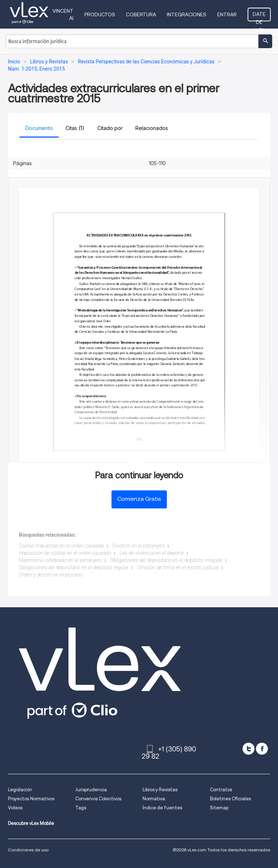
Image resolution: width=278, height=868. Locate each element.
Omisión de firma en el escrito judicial (178, 567)
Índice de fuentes (162, 808)
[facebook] (262, 749)
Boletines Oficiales (230, 799)
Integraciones (187, 14)
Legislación (20, 790)
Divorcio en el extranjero (139, 546)
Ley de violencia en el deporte (152, 553)
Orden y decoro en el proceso (51, 575)
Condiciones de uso (28, 850)
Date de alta (259, 16)
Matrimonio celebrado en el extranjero (60, 560)
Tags (81, 808)
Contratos (221, 790)
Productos (100, 14)
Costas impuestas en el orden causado (61, 546)
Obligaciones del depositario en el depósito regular (74, 567)
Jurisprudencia (91, 790)
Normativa (154, 799)
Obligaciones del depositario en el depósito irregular (166, 560)
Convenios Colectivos (98, 799)
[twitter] (248, 749)
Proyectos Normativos (31, 799)
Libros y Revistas (160, 790)
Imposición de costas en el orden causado (65, 553)
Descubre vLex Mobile (31, 823)
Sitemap (219, 808)
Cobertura (141, 14)
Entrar (227, 14)
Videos (15, 808)
